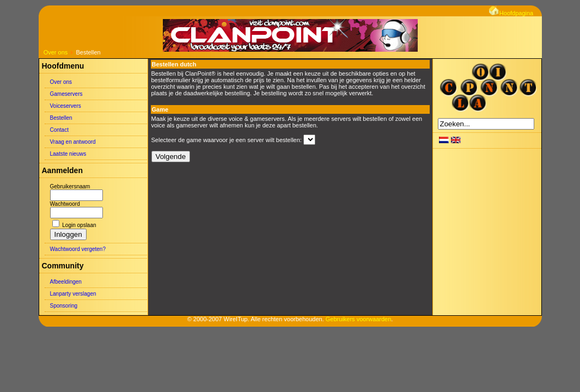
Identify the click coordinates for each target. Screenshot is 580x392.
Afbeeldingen (66, 282)
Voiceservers (66, 106)
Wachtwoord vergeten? (78, 249)
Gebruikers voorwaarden (358, 319)
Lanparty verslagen (73, 294)
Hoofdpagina (511, 13)
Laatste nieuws (68, 154)
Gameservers (66, 94)
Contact (59, 130)
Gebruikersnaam (70, 186)
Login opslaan (79, 225)
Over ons (56, 52)
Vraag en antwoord (73, 142)
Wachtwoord (65, 204)
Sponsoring (64, 306)
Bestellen (61, 118)
